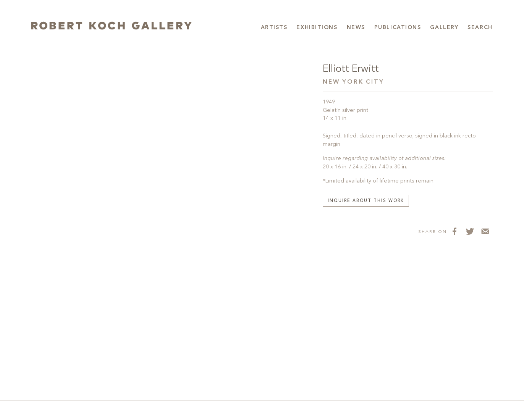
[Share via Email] (485, 231)
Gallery (444, 27)
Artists (274, 27)
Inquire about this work (366, 201)
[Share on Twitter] (470, 231)
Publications (398, 27)
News (356, 27)
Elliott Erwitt (351, 69)
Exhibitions (317, 27)
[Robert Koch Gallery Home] (112, 27)
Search (480, 27)
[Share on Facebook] (454, 231)
